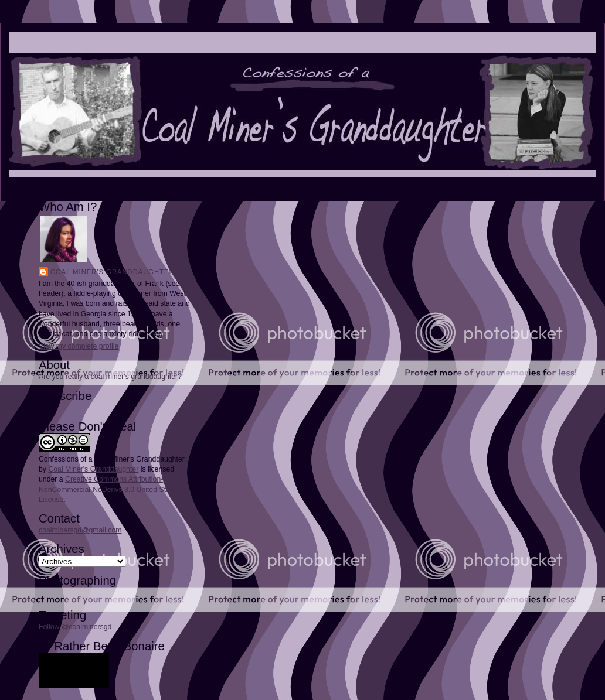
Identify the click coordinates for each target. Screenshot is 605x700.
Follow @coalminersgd (75, 627)
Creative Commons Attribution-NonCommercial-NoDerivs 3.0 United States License (109, 489)
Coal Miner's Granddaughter (113, 272)
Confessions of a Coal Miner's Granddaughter (112, 459)
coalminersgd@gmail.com (80, 530)
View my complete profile (79, 346)
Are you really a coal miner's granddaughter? (110, 377)
